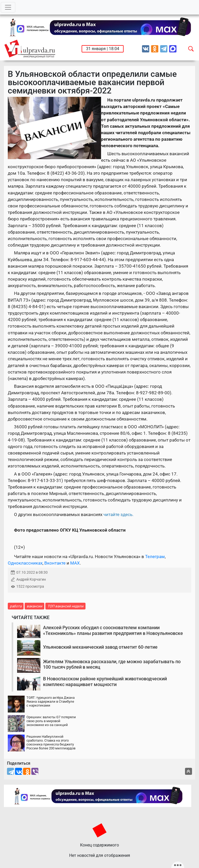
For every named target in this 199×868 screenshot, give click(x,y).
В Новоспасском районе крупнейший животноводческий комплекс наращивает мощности (105, 681)
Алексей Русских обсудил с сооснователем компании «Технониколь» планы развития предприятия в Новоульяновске (113, 630)
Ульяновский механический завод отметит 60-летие (100, 647)
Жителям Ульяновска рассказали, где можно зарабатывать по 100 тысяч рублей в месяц (112, 664)
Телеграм (155, 557)
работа (16, 606)
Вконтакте (55, 563)
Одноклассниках (25, 563)
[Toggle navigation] (8, 7)
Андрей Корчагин (31, 579)
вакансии (34, 606)
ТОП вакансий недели (65, 606)
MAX (75, 563)
